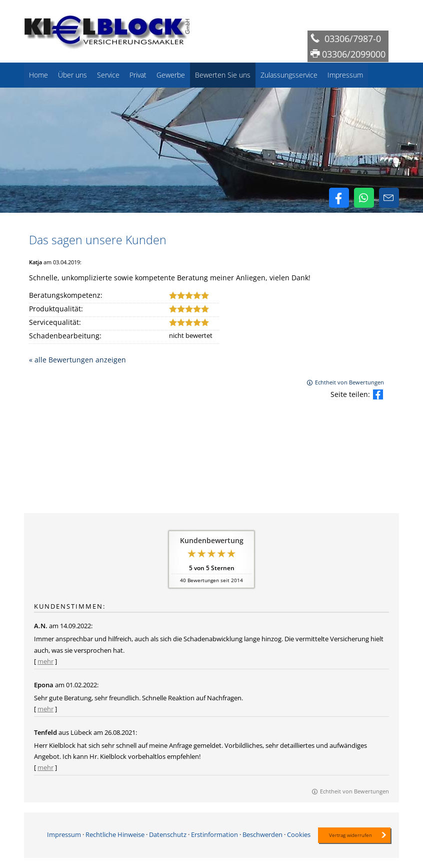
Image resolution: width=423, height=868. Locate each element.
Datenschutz (168, 834)
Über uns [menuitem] (72, 75)
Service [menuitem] (108, 75)
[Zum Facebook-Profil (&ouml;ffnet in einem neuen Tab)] (339, 198)
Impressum (64, 834)
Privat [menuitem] (138, 75)
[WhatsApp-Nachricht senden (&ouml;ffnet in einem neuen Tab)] (364, 198)
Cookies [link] (299, 834)
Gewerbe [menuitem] (171, 75)
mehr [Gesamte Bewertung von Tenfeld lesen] (45, 767)
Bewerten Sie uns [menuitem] (223, 75)
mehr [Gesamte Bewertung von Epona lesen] (45, 709)
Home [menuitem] (38, 75)
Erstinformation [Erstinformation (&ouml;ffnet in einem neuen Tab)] (214, 834)
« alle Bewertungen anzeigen (77, 360)
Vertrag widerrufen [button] (350, 835)
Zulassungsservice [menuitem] (289, 75)
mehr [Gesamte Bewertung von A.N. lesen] (45, 661)
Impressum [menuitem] (345, 75)
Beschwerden (262, 834)
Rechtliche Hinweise (115, 834)
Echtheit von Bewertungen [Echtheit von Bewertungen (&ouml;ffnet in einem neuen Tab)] (349, 382)
